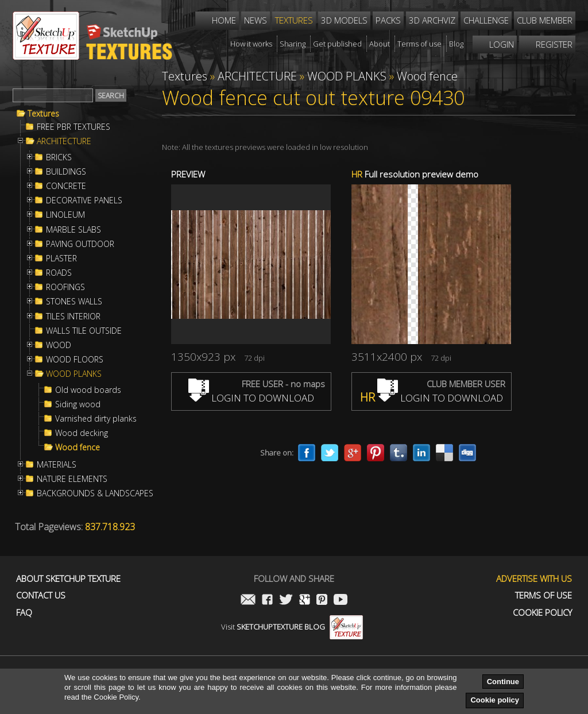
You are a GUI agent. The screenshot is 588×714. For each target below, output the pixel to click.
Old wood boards (88, 390)
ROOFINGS (65, 287)
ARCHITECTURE (64, 141)
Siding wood (78, 404)
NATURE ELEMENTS (72, 479)
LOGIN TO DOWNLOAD (251, 398)
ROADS (59, 273)
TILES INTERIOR (73, 317)
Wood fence (78, 447)
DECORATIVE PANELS (84, 200)
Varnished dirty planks (96, 419)
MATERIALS (57, 465)
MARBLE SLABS (73, 230)
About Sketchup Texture (68, 579)
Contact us (41, 595)
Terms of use (543, 595)
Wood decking (82, 433)
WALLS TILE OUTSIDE (84, 331)
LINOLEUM (65, 215)
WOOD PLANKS (74, 374)
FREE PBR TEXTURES (73, 127)
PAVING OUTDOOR (80, 244)
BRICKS (59, 157)
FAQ (24, 613)
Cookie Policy (542, 613)
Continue (503, 682)
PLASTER (61, 258)
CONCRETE (66, 186)
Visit (292, 627)
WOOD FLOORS (75, 360)
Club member (545, 20)
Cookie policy (495, 700)
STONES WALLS (74, 302)
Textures (43, 114)
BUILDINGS (66, 172)
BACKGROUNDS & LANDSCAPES (95, 493)
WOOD (59, 345)
